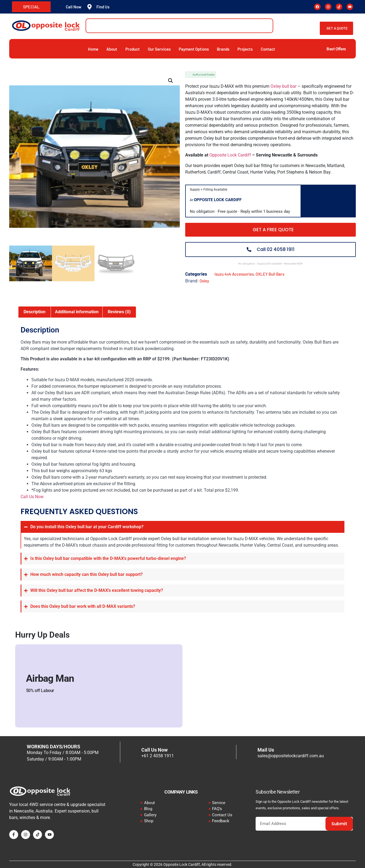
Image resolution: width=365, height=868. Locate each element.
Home (93, 49)
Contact (268, 49)
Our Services (159, 49)
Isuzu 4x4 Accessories (234, 274)
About (112, 49)
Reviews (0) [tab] (119, 312)
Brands (223, 49)
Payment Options (194, 49)
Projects (245, 49)
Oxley (204, 281)
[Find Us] (89, 7)
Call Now (74, 7)
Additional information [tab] (77, 312)
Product (133, 49)
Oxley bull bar (283, 86)
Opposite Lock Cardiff (230, 155)
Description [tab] (35, 312)
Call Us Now (32, 497)
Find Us (103, 7)
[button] (171, 81)
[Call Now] (59, 7)
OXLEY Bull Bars (270, 274)
